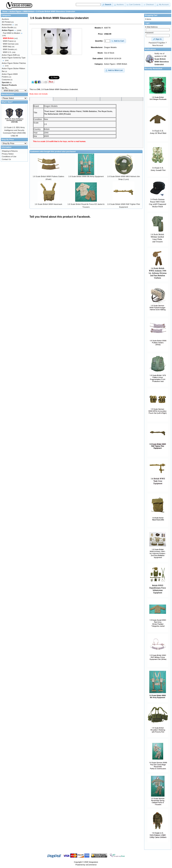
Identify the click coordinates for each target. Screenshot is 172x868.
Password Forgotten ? (158, 43)
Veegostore (93, 862)
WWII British (122, 64)
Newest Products (9, 85)
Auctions (5, 19)
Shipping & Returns (10, 151)
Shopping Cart (151, 15)
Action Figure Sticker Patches (14, 63)
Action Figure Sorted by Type (14, 58)
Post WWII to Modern (12, 33)
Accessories (7, 25)
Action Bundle (7, 27)
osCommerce (91, 865)
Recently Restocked (153, 69)
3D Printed (6, 22)
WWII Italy (7, 47)
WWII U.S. (7, 52)
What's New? (7, 102)
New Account (158, 45)
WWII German (9, 44)
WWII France (8, 41)
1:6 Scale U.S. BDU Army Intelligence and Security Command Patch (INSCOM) (14, 130)
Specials (6, 82)
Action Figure (110, 64)
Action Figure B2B (9, 55)
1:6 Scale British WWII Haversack (48, 204)
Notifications (150, 49)
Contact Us (6, 159)
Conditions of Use (9, 156)
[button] (107, 5)
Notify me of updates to (162, 59)
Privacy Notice (8, 154)
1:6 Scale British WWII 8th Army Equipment (86, 176)
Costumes (6, 80)
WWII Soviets (8, 49)
